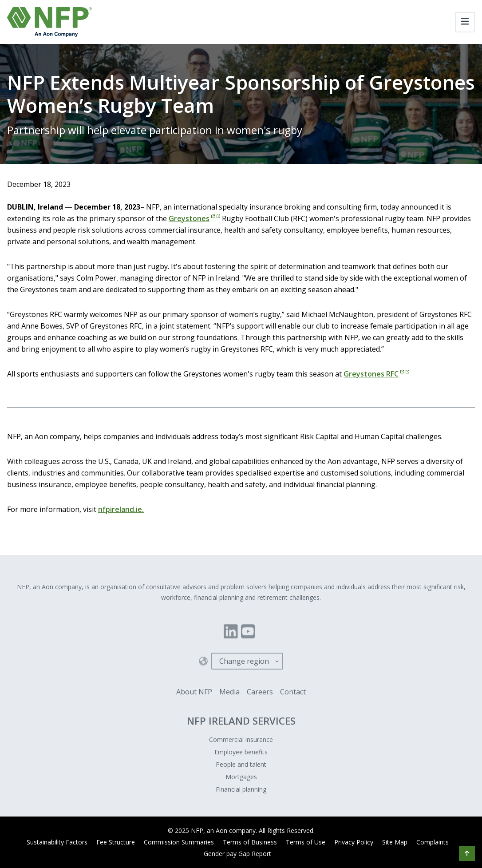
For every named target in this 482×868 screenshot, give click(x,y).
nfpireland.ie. (121, 509)
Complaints (433, 842)
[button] (467, 853)
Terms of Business (250, 842)
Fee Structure (116, 842)
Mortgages (241, 777)
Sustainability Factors (57, 842)
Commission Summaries (179, 842)
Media (229, 692)
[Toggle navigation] (465, 22)
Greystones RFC (376, 374)
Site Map (395, 842)
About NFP (194, 692)
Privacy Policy (354, 842)
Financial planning (241, 789)
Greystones (194, 218)
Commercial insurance (241, 739)
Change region (244, 661)
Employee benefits (241, 752)
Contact (293, 692)
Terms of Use (306, 842)
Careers (260, 692)
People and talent (241, 764)
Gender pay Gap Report (237, 854)
